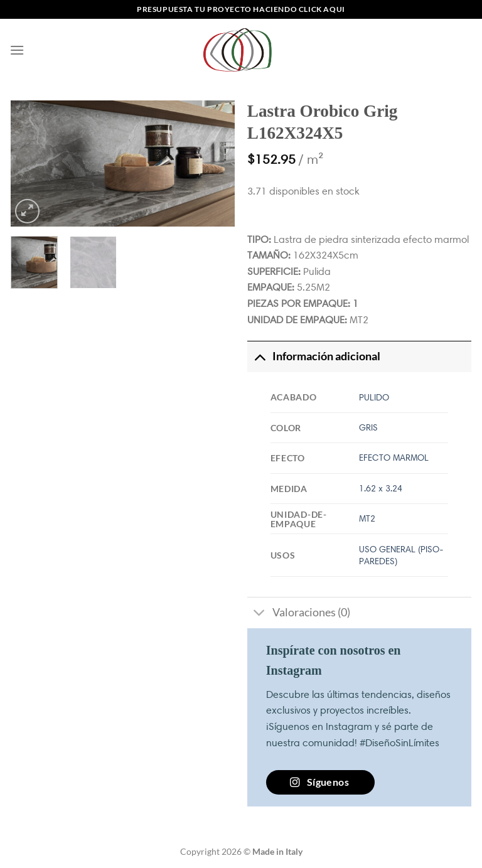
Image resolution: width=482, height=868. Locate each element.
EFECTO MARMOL (394, 458)
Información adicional (314, 356)
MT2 (367, 518)
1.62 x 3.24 (381, 488)
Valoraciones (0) (299, 614)
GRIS (368, 427)
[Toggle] (260, 356)
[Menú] (17, 50)
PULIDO (374, 397)
